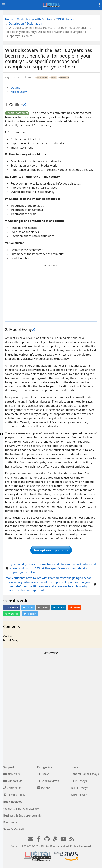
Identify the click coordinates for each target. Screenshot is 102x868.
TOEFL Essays (65, 19)
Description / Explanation (25, 23)
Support (9, 767)
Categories (45, 767)
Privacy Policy (14, 795)
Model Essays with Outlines (35, 19)
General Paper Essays (85, 774)
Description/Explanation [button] (51, 550)
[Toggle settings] (99, 5)
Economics (10, 822)
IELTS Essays (79, 781)
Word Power (79, 795)
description (64, 77)
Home (9, 19)
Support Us (13, 781)
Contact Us (12, 788)
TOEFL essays (42, 77)
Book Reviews (48, 781)
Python (44, 788)
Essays (53, 77)
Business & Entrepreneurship (22, 815)
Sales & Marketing (15, 829)
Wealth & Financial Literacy (21, 809)
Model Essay (19, 92)
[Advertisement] (51, 294)
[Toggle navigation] (4, 5)
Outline (15, 88)
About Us (11, 774)
